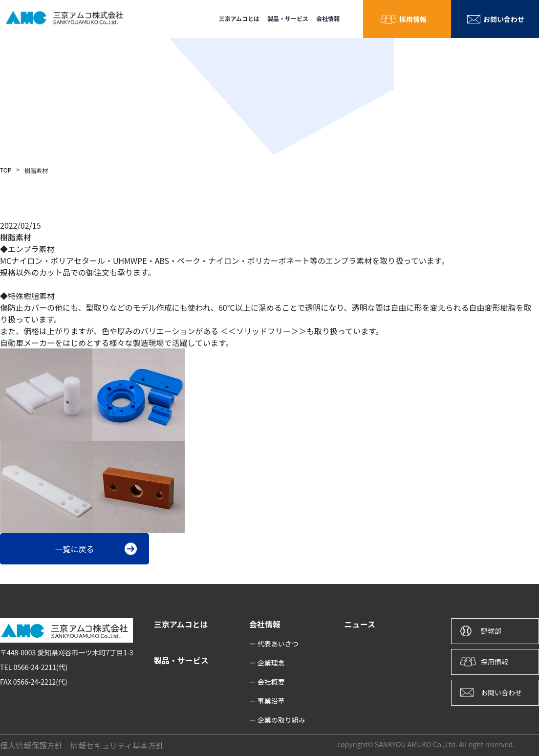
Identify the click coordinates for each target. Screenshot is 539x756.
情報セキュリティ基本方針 (117, 745)
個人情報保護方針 (31, 745)
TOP (6, 170)
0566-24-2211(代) (40, 667)
